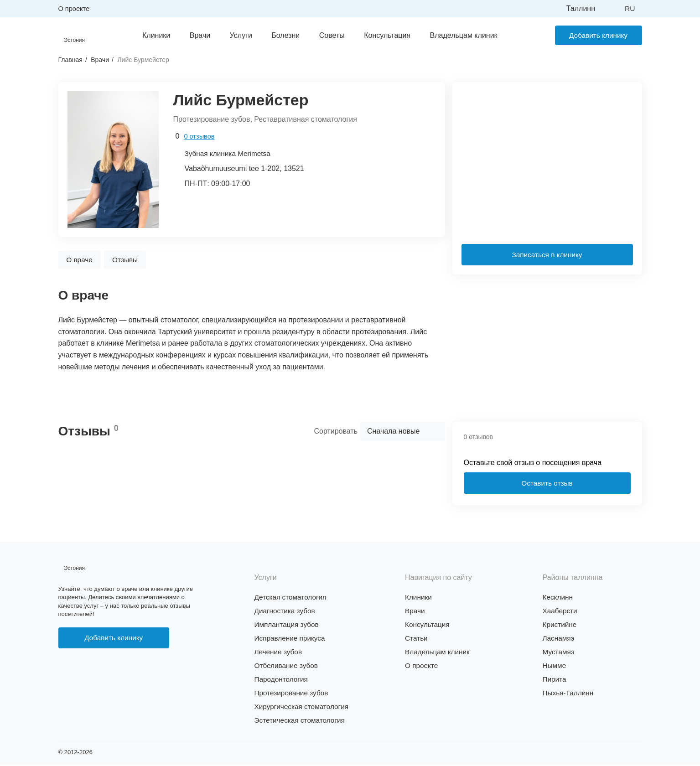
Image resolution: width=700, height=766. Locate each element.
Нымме (555, 667)
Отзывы (130, 260)
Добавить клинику (595, 35)
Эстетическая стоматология (302, 722)
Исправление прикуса (291, 639)
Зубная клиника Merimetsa (229, 154)
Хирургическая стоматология (304, 708)
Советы (328, 35)
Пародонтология (282, 681)
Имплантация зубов (288, 626)
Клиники (153, 35)
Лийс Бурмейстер (143, 60)
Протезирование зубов (293, 694)
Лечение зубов (279, 653)
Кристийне (560, 626)
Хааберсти (561, 612)
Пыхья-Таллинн (569, 694)
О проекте (75, 8)
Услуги (237, 35)
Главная (70, 60)
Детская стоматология (292, 598)
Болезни (282, 35)
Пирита (555, 681)
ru (630, 8)
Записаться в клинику (547, 255)
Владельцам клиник (460, 35)
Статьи (417, 639)
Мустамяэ (559, 653)
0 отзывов (200, 137)
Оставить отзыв (547, 484)
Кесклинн (558, 598)
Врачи (196, 35)
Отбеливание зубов (288, 667)
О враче (81, 260)
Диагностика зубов (286, 612)
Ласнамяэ (559, 639)
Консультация (384, 35)
